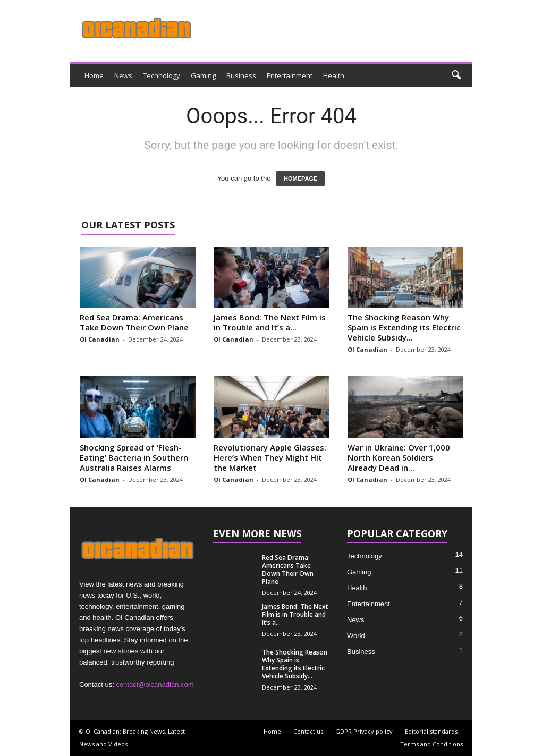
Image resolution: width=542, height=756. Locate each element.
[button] (456, 75)
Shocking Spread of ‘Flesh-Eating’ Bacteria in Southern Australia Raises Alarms (134, 457)
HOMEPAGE (300, 179)
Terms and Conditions (431, 744)
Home (94, 75)
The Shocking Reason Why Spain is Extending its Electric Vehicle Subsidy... (404, 327)
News (123, 75)
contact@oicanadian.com (155, 685)
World (356, 636)
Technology (162, 75)
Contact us (308, 731)
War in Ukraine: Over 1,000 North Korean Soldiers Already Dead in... (399, 457)
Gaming (203, 75)
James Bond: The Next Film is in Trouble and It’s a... (270, 322)
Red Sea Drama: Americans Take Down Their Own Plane (134, 322)
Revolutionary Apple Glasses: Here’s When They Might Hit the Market (270, 457)
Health (334, 75)
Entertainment (290, 75)
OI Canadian (100, 339)
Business (241, 75)
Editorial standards (431, 731)
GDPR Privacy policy (364, 731)
